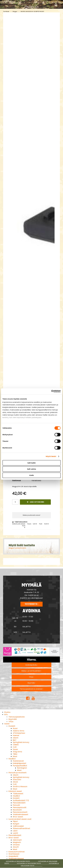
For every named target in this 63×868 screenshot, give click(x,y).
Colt (15, 747)
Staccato (17, 780)
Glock (15, 782)
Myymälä (13, 719)
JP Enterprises (19, 733)
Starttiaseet (14, 854)
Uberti (16, 738)
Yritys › (31, 677)
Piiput (15, 821)
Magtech (17, 842)
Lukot (15, 831)
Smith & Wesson (20, 787)
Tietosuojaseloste (17, 717)
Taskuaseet (18, 794)
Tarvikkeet (6, 11)
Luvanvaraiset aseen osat (20, 819)
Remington (22, 768)
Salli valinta (31, 469)
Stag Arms (17, 752)
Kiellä (31, 475)
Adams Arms (19, 731)
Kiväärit (12, 726)
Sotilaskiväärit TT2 (21, 800)
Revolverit (17, 810)
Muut (15, 756)
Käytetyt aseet (15, 791)
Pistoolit (16, 805)
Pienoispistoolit (20, 807)
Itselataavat (18, 761)
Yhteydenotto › (32, 604)
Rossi (15, 728)
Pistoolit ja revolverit (17, 773)
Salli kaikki (31, 463)
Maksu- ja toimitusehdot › (31, 671)
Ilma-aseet (18, 817)
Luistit (15, 833)
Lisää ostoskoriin (35, 502)
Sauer (15, 749)
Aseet (7, 724)
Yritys (11, 722)
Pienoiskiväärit (19, 803)
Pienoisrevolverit (20, 812)
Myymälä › (32, 683)
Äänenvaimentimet (21, 828)
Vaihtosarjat (18, 826)
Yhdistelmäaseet (20, 814)
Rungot (16, 824)
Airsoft (16, 847)
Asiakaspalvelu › (32, 665)
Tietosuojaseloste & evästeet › (32, 689)
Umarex (16, 845)
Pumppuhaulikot (20, 766)
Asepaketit (13, 856)
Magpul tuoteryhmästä (17, 548)
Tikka (15, 754)
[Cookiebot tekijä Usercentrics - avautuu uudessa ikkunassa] (51, 391)
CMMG (16, 745)
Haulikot (12, 759)
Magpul (15, 11)
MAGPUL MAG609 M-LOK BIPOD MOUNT (32, 11)
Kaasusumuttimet (17, 852)
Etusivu (7, 712)
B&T (15, 740)
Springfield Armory (21, 742)
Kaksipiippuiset (19, 763)
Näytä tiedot (51, 456)
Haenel (16, 735)
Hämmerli (17, 840)
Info (6, 714)
